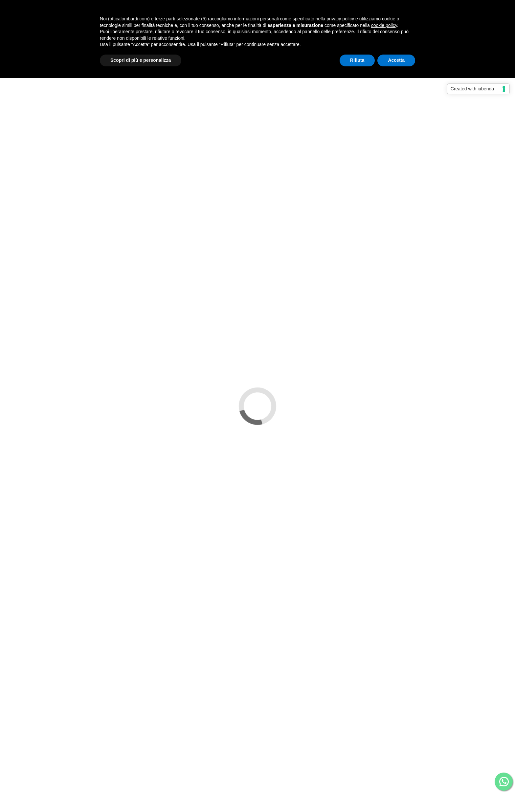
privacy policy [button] (340, 19)
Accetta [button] (396, 60)
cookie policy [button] (384, 25)
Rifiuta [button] (357, 60)
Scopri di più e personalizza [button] (141, 60)
